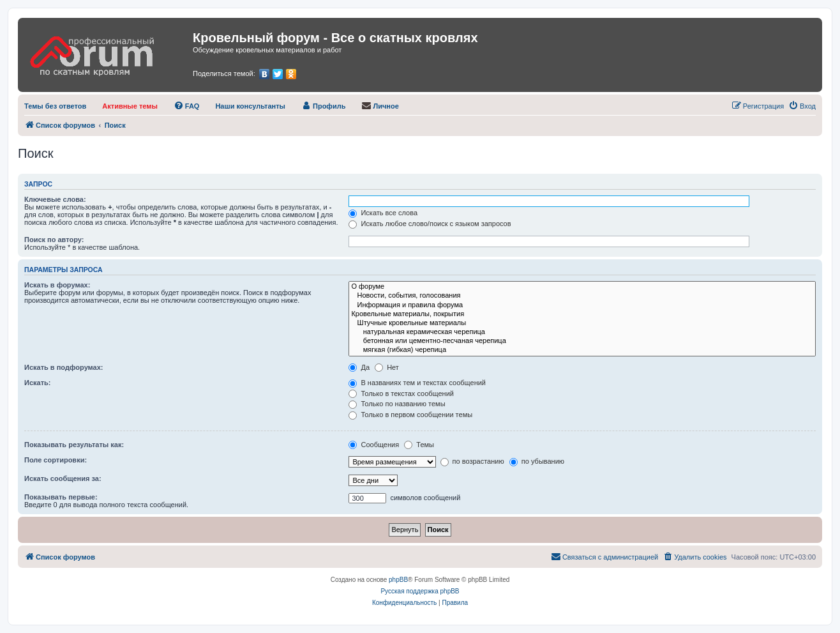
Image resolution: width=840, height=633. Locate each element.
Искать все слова (383, 213)
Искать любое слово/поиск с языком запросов (430, 224)
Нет (387, 367)
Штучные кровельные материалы (582, 323)
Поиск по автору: (54, 240)
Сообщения (374, 445)
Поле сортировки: (56, 460)
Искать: (37, 383)
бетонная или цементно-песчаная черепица (582, 341)
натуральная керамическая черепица (582, 332)
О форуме (582, 287)
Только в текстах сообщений (401, 393)
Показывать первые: (61, 497)
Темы (419, 445)
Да (359, 367)
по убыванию (537, 461)
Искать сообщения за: (63, 478)
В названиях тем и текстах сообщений (417, 383)
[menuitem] (55, 106)
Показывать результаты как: (74, 445)
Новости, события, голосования (582, 296)
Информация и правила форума (582, 305)
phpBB (398, 580)
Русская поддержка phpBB (420, 591)
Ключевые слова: (55, 199)
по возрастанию (472, 461)
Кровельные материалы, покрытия (582, 314)
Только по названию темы (397, 404)
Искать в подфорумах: (64, 367)
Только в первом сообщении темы (410, 415)
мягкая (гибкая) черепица (582, 350)
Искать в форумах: (57, 285)
